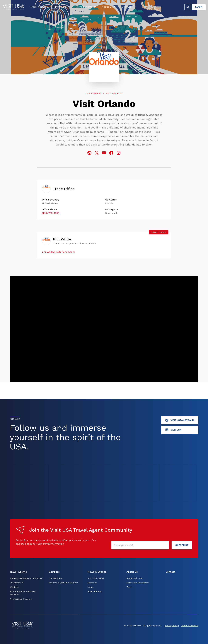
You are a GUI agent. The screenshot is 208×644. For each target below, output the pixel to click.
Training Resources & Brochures (26, 578)
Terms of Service (190, 625)
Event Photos (95, 591)
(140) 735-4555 (51, 213)
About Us (109, 7)
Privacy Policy (172, 625)
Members (63, 7)
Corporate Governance (138, 583)
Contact (126, 7)
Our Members (93, 93)
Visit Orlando (114, 93)
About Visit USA (135, 578)
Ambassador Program (21, 599)
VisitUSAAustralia (180, 420)
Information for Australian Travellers (23, 593)
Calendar (92, 583)
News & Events (86, 7)
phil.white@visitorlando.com (58, 252)
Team (129, 587)
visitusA (173, 430)
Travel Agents (40, 7)
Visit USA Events (96, 578)
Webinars (14, 587)
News (90, 587)
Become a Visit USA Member (63, 583)
